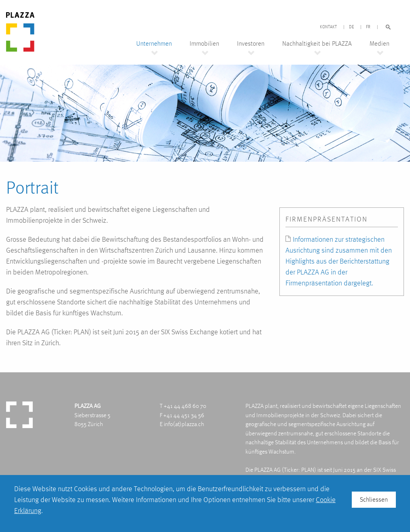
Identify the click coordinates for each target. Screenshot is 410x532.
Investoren (251, 44)
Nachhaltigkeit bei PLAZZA (317, 44)
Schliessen (374, 499)
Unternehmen (154, 44)
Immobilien (204, 44)
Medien (379, 44)
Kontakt (328, 27)
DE (351, 27)
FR (368, 27)
